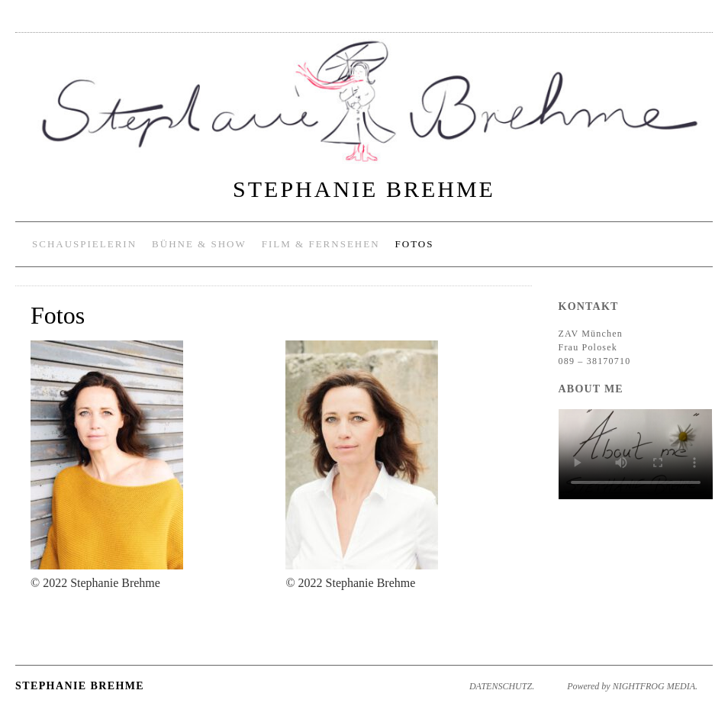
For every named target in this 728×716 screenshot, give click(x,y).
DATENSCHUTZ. (502, 686)
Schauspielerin (84, 244)
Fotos (415, 244)
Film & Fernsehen (321, 244)
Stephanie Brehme (364, 189)
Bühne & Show (199, 244)
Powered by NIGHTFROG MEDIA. (632, 686)
